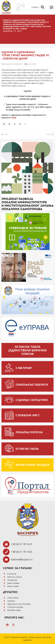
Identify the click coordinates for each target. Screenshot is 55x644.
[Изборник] (51, 7)
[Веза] (6, 7)
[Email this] (4, 124)
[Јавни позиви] (5, 586)
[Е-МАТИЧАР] (10, 368)
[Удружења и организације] (5, 604)
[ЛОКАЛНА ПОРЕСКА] (10, 432)
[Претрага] (42, 7)
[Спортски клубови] (5, 607)
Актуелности (17, 64)
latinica (35, 7)
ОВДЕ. (14, 118)
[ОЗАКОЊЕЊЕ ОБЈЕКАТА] (10, 385)
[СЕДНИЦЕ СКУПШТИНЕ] (10, 400)
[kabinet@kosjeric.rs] (7, 560)
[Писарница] (5, 580)
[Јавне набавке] (5, 583)
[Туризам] (5, 601)
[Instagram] (13, 625)
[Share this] (9, 124)
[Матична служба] (5, 577)
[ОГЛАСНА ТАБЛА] (10, 449)
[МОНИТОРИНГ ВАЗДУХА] (10, 465)
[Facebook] (7, 625)
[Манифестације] (5, 610)
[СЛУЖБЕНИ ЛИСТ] (10, 415)
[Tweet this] (15, 124)
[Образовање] (5, 598)
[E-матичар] (5, 574)
